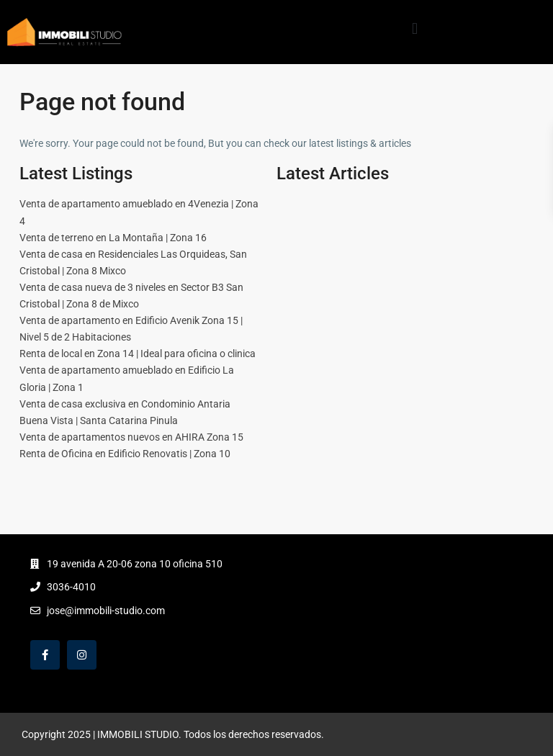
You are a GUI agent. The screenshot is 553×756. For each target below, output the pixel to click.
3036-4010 (71, 587)
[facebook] (45, 655)
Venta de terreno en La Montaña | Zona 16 (113, 238)
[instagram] (82, 655)
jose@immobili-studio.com (106, 611)
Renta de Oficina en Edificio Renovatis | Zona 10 (125, 454)
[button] (414, 28)
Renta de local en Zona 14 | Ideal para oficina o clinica (138, 354)
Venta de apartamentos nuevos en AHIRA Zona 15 (131, 437)
